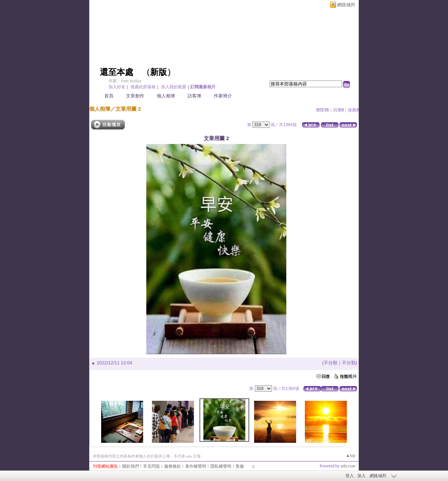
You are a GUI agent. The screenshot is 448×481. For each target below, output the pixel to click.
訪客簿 (194, 96)
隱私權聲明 (221, 466)
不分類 (331, 363)
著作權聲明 (196, 466)
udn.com (348, 466)
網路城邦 (346, 5)
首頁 (109, 96)
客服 (240, 466)
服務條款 (173, 466)
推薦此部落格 (143, 87)
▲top (351, 455)
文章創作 (135, 96)
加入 (362, 476)
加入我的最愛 (174, 87)
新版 (159, 72)
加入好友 (117, 87)
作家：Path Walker (125, 81)
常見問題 (152, 466)
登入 (350, 476)
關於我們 (131, 466)
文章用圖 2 (128, 109)
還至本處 (117, 72)
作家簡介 (223, 96)
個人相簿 (166, 96)
